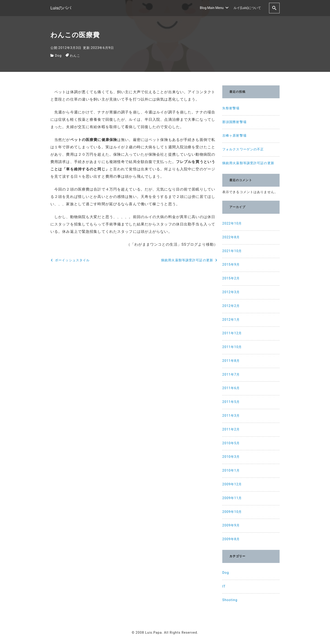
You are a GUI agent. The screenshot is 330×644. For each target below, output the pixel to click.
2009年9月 (231, 525)
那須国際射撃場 (234, 122)
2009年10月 (232, 512)
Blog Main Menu (214, 8)
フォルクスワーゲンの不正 (243, 149)
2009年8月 (231, 539)
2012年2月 (231, 306)
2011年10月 (232, 347)
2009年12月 (232, 484)
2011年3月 (231, 416)
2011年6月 (231, 388)
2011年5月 (231, 402)
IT (224, 586)
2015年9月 (231, 265)
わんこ (75, 56)
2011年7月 (231, 375)
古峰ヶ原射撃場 (234, 136)
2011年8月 (231, 361)
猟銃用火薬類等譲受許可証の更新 (248, 163)
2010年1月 (231, 471)
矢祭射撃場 (231, 108)
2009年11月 (232, 498)
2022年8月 (231, 237)
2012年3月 (231, 292)
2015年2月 (231, 278)
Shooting (230, 600)
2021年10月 (232, 251)
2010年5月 (231, 443)
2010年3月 (231, 457)
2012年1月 (231, 320)
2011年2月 (231, 429)
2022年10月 (232, 224)
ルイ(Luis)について (247, 8)
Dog (58, 56)
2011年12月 (232, 333)
